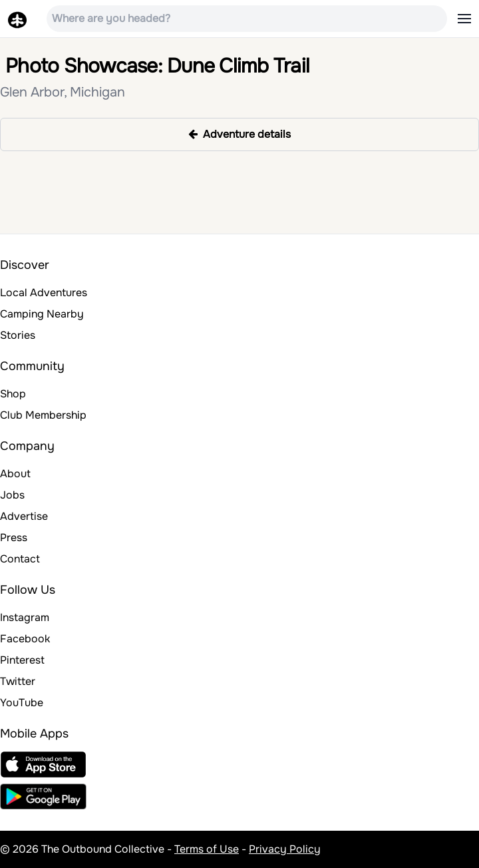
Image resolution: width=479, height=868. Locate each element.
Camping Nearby (42, 314)
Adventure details (239, 134)
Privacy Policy (285, 849)
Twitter (18, 681)
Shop (13, 394)
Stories (18, 335)
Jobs (12, 495)
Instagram (25, 617)
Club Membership (43, 415)
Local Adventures (44, 293)
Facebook (25, 639)
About (15, 474)
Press (14, 538)
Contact (20, 559)
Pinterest (22, 660)
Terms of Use (207, 849)
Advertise (24, 516)
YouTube (22, 703)
